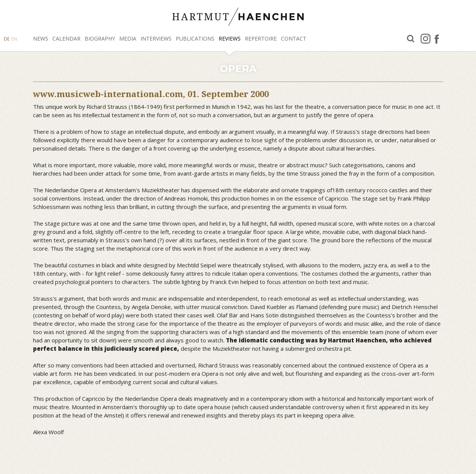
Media (128, 38)
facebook (437, 39)
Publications (195, 38)
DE (7, 39)
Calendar (66, 38)
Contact (294, 38)
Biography (100, 38)
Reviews (230, 38)
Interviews (156, 38)
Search (411, 39)
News (41, 38)
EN (14, 39)
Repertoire (261, 38)
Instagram (426, 39)
